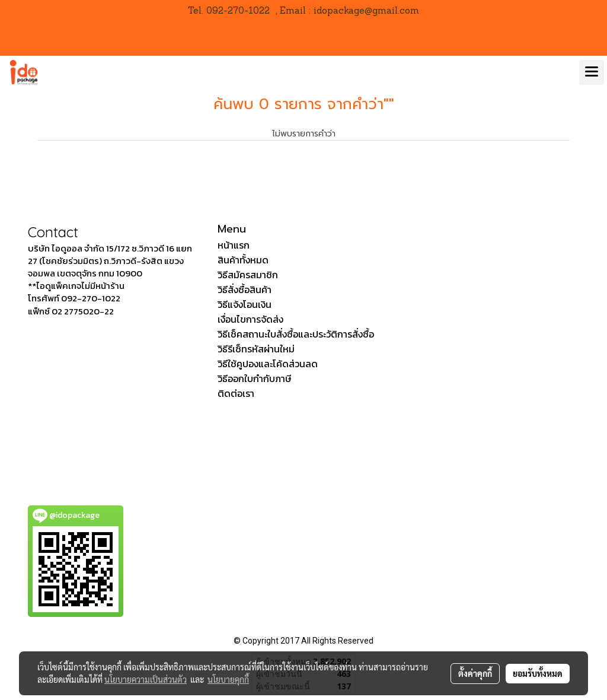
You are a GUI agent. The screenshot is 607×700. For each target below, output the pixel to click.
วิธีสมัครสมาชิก (248, 275)
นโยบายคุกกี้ (228, 679)
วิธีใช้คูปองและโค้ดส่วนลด (268, 364)
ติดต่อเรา (236, 393)
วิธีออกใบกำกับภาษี (254, 378)
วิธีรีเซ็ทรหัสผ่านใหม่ (256, 349)
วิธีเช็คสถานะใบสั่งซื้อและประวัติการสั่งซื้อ (296, 334)
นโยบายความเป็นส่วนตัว (146, 679)
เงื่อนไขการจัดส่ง (250, 319)
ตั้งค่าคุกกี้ (475, 673)
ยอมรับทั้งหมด (538, 673)
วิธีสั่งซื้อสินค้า (245, 289)
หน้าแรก (234, 245)
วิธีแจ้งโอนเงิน (245, 304)
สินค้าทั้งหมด (243, 260)
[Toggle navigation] (592, 72)
